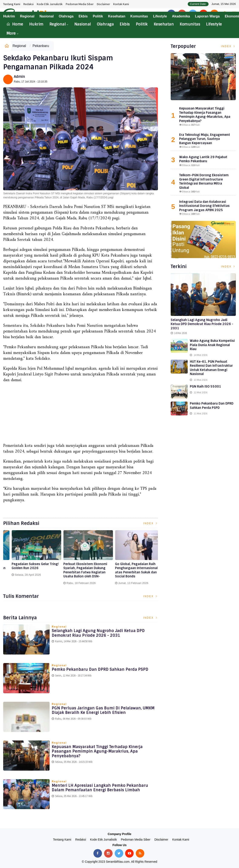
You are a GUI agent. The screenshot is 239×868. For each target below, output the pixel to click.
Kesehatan (164, 24)
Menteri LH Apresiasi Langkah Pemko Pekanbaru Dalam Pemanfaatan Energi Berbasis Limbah (100, 788)
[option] (29, 557)
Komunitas (190, 24)
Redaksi (29, 4)
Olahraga (105, 24)
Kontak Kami (121, 4)
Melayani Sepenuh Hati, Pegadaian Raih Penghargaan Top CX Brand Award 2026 (27, 568)
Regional (58, 24)
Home (15, 24)
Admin (19, 77)
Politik (142, 24)
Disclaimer (103, 4)
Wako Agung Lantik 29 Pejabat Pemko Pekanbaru (203, 159)
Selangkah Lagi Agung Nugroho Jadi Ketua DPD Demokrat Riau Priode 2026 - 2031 (98, 633)
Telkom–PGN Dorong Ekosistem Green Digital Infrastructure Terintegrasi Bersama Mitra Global (204, 181)
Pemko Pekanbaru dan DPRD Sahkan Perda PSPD (100, 669)
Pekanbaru (41, 46)
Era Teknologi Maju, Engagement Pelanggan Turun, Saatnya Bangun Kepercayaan (205, 139)
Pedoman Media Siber (80, 4)
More (11, 33)
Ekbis (125, 24)
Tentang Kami (12, 4)
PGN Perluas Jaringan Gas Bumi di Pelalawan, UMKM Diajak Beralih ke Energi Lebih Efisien (103, 710)
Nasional (83, 24)
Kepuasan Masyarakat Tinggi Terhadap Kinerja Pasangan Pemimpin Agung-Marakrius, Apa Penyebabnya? (97, 751)
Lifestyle (214, 24)
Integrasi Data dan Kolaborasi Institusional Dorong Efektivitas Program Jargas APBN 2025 (204, 206)
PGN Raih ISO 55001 (205, 386)
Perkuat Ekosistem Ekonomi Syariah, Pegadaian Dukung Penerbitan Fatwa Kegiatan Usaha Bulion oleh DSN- (130, 570)
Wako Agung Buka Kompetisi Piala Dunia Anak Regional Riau (212, 345)
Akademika (181, 16)
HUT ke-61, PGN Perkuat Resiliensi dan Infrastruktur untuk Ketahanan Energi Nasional (211, 368)
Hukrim (36, 24)
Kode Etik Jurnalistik (50, 4)
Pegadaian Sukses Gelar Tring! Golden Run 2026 (79, 566)
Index (151, 523)
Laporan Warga (207, 16)
